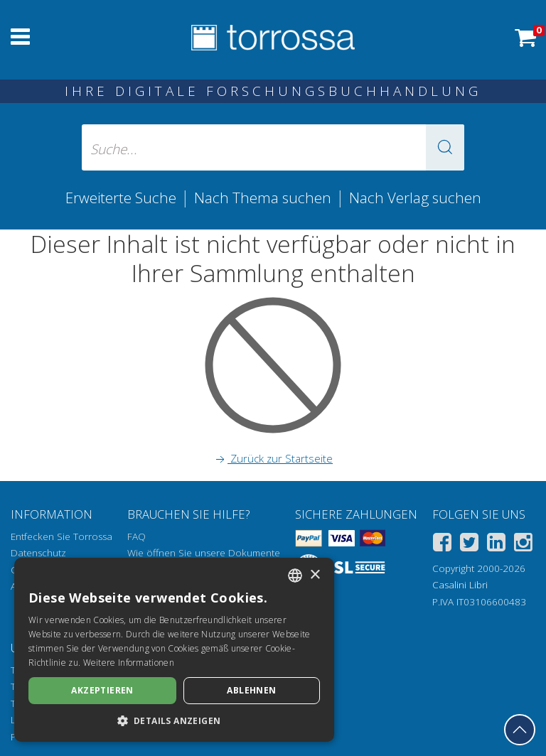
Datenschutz (38, 553)
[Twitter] (469, 545)
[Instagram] (523, 545)
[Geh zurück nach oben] (520, 730)
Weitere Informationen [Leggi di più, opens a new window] (129, 663)
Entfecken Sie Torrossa (61, 536)
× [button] (315, 575)
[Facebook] (442, 545)
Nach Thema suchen (263, 198)
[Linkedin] (496, 545)
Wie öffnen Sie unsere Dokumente (204, 553)
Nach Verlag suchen (415, 198)
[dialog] (174, 650)
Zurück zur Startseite (273, 458)
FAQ (136, 536)
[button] (445, 147)
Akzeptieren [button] (102, 690)
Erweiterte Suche (121, 198)
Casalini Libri (460, 585)
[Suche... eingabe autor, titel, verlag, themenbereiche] (273, 147)
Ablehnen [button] (251, 690)
